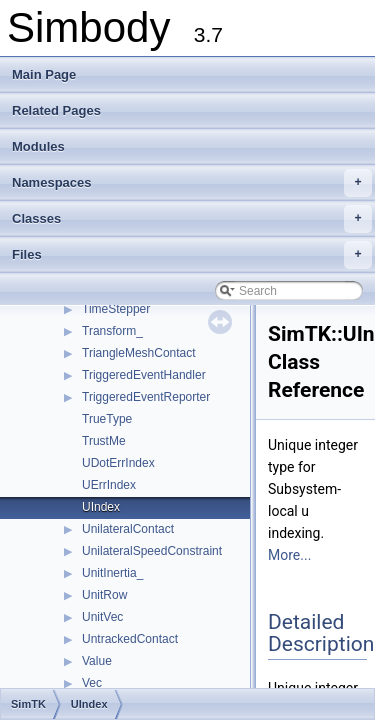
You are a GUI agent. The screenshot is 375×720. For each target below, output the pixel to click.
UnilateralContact (128, 529)
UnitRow (104, 595)
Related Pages (56, 110)
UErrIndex (109, 485)
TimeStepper (116, 309)
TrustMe (104, 441)
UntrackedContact (130, 639)
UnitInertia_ (112, 573)
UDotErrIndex (118, 463)
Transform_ (112, 331)
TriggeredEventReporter (146, 397)
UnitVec (102, 617)
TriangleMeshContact (139, 353)
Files (192, 255)
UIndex (101, 507)
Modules (38, 146)
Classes (192, 219)
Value (97, 661)
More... (289, 555)
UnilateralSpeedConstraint (152, 551)
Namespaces (192, 183)
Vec (92, 683)
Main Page (44, 74)
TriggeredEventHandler (144, 375)
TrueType (107, 419)
